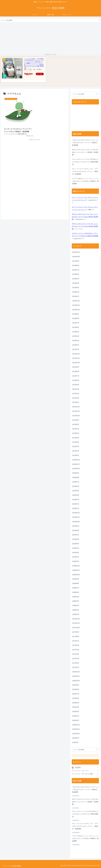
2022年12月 (76, 354)
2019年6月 (76, 539)
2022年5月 (76, 385)
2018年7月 (76, 588)
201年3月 (75, 742)
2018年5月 (76, 597)
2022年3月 (76, 393)
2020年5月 (76, 491)
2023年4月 (76, 336)
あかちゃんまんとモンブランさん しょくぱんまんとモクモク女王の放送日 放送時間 (85, 217)
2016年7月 (76, 694)
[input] (50, 20)
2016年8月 (76, 689)
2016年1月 (76, 720)
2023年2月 (76, 345)
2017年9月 (76, 632)
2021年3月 (76, 446)
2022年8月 (76, 371)
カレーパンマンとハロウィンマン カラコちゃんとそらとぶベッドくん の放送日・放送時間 (85, 171)
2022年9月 (76, 367)
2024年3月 (76, 288)
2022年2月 (76, 398)
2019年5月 (76, 544)
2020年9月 (76, 473)
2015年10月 (76, 734)
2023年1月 (76, 349)
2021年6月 (76, 433)
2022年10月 (76, 363)
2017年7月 (76, 641)
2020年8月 (76, 477)
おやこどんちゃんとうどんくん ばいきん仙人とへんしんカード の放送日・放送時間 (85, 152)
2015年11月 (76, 729)
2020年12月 (76, 460)
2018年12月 (76, 566)
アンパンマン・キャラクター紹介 (83, 774)
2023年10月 (76, 310)
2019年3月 (76, 553)
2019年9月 (76, 526)
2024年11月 (76, 252)
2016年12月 (76, 672)
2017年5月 (76, 650)
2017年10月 (76, 628)
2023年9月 (76, 314)
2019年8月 (76, 530)
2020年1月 (76, 508)
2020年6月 (76, 486)
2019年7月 (76, 535)
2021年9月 (76, 420)
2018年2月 (76, 610)
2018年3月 (76, 605)
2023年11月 (76, 305)
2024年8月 (76, 265)
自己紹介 (78, 767)
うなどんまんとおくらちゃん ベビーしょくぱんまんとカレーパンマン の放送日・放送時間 (85, 143)
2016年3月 (76, 711)
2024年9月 (76, 261)
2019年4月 (76, 548)
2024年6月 (76, 274)
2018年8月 (76, 583)
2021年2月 (76, 451)
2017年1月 (76, 667)
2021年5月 (76, 438)
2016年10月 (76, 681)
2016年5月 (76, 703)
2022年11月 (76, 358)
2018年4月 (76, 601)
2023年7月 (76, 323)
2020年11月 (76, 464)
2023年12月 (76, 301)
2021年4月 (76, 442)
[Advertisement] (50, 38)
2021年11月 (76, 411)
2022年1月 (76, 402)
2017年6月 (76, 645)
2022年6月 (76, 380)
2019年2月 (76, 557)
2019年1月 (76, 561)
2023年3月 (76, 340)
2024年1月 (76, 296)
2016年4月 (76, 707)
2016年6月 (76, 698)
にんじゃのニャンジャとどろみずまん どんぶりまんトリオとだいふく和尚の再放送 (85, 162)
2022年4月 (76, 389)
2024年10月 (76, 257)
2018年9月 (76, 579)
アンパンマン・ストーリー (80, 771)
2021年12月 (76, 407)
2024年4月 (76, 283)
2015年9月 (76, 738)
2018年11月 (76, 570)
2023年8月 (76, 318)
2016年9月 (76, 685)
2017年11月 (76, 623)
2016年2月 (76, 716)
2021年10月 (76, 416)
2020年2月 (76, 504)
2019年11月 (76, 517)
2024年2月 (76, 292)
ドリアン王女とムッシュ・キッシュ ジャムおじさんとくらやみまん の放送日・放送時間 (85, 181)
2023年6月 (76, 327)
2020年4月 (76, 495)
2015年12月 (76, 725)
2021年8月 (76, 424)
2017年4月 (76, 654)
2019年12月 (76, 513)
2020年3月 (76, 499)
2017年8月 (76, 636)
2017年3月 (76, 659)
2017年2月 (76, 663)
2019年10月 (76, 522)
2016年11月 (76, 676)
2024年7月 (76, 270)
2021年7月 (76, 429)
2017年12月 (76, 619)
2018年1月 (76, 614)
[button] (99, 20)
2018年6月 (76, 592)
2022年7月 (76, 376)
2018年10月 (76, 575)
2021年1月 (76, 455)
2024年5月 (76, 279)
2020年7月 (76, 482)
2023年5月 (76, 332)
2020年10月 (76, 469)
